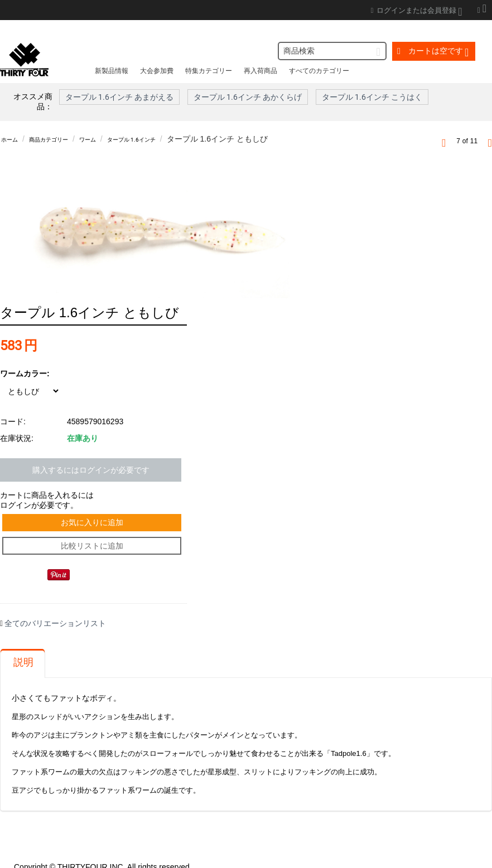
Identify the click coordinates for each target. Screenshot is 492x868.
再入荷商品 (261, 71)
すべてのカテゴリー (319, 71)
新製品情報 (112, 71)
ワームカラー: (25, 348)
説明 (23, 649)
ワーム (113, 139)
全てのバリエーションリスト (55, 610)
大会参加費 (157, 71)
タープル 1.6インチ (170, 139)
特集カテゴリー (209, 71)
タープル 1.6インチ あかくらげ (248, 97)
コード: (13, 396)
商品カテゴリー (63, 139)
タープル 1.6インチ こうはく (372, 97)
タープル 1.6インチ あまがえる (119, 97)
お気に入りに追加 (94, 500)
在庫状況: (17, 413)
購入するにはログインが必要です (91, 444)
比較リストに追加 (94, 530)
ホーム (13, 139)
